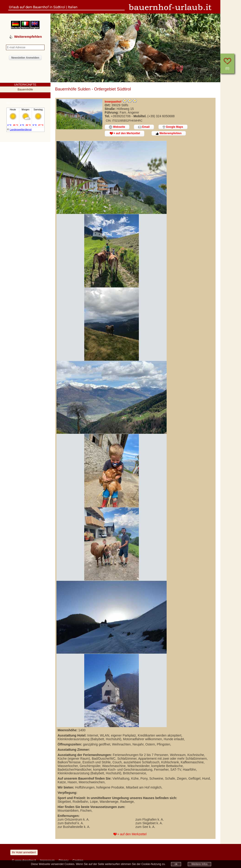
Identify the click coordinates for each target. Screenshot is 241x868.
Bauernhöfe (25, 89)
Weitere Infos (199, 864)
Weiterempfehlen (169, 133)
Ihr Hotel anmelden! (24, 852)
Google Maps (173, 127)
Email (144, 127)
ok (176, 864)
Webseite (117, 127)
